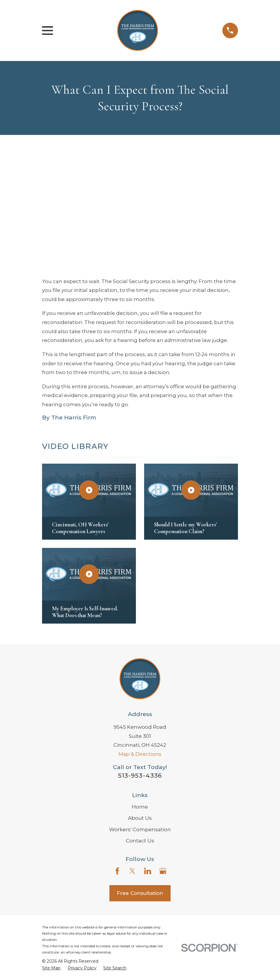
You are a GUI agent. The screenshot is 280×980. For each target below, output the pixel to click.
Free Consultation (140, 893)
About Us (140, 818)
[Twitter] (132, 871)
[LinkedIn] (148, 871)
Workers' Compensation (140, 829)
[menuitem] (51, 968)
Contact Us (140, 841)
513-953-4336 (140, 775)
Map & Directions (140, 754)
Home (140, 807)
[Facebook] (117, 871)
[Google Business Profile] (163, 871)
